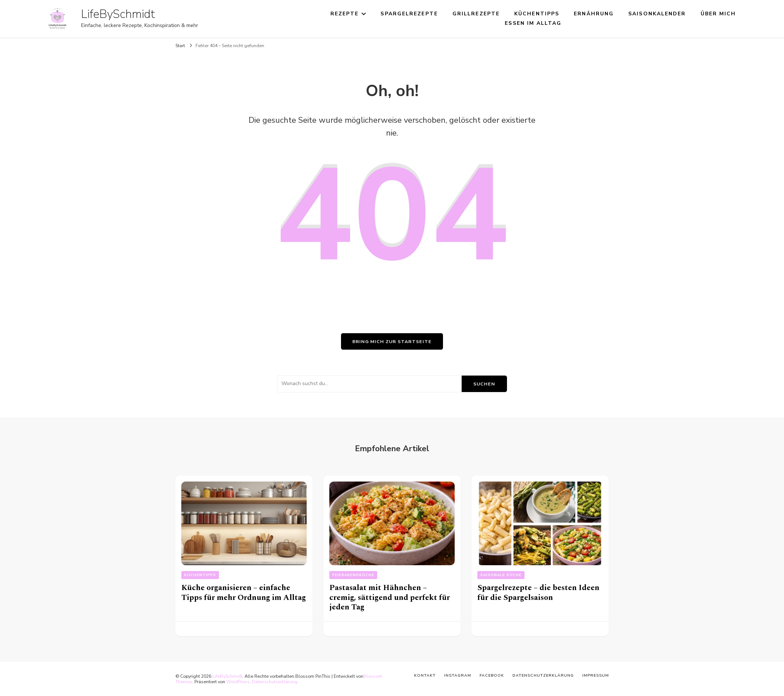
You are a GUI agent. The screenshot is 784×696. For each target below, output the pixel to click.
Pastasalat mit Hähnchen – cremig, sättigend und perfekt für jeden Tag (390, 597)
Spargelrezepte (409, 14)
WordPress (238, 682)
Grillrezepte (476, 14)
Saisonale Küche (501, 575)
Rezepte (345, 14)
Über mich (718, 14)
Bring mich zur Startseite (392, 341)
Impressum (596, 675)
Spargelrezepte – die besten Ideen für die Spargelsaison (538, 593)
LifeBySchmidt (118, 14)
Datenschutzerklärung (275, 682)
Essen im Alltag (533, 23)
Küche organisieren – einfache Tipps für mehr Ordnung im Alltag (244, 593)
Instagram (458, 675)
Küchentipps (537, 14)
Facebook (492, 675)
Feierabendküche (353, 575)
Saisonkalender (657, 14)
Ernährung (594, 14)
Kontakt (425, 675)
